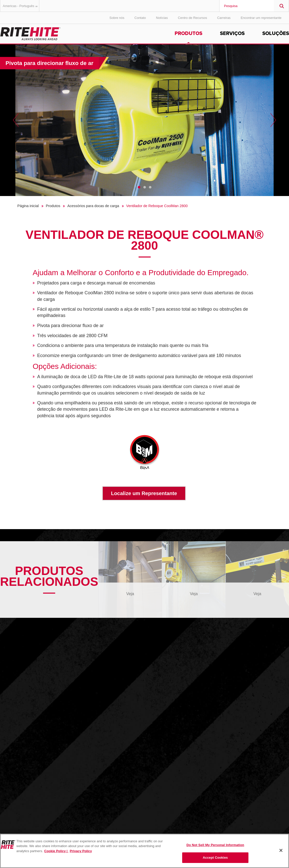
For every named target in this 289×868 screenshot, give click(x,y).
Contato (140, 18)
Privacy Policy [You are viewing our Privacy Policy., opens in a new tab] (81, 851)
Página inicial (28, 206)
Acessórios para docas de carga (93, 206)
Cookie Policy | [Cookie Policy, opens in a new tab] (56, 851)
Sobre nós (117, 18)
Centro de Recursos (192, 18)
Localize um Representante (144, 493)
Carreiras (224, 18)
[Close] (281, 850)
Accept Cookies (215, 858)
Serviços (232, 34)
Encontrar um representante (261, 18)
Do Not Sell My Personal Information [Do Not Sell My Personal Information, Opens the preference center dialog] (215, 845)
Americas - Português (21, 6)
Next (273, 120)
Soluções (276, 34)
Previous (16, 120)
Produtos (188, 34)
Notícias (162, 18)
